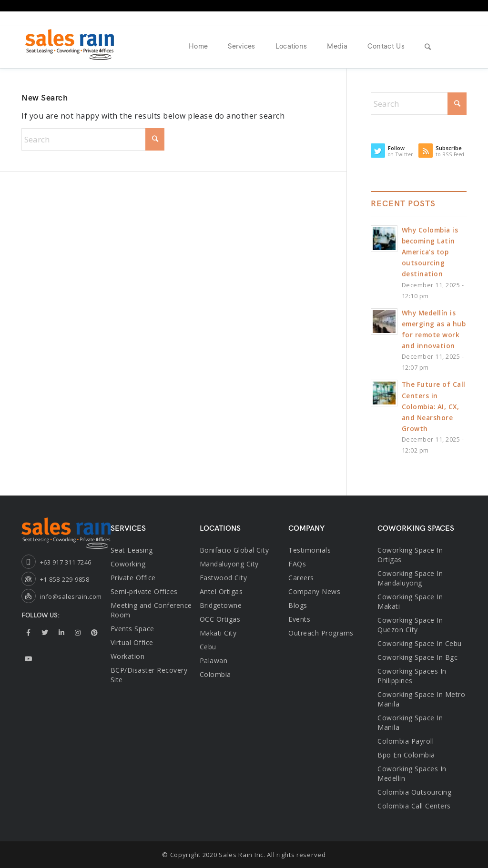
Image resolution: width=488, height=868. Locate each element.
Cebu (208, 647)
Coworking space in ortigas (410, 555)
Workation (128, 656)
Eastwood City (224, 578)
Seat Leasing (132, 550)
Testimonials (310, 550)
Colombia (215, 674)
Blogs (298, 605)
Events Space (132, 629)
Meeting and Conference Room (151, 610)
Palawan (214, 661)
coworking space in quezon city (410, 625)
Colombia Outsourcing (414, 792)
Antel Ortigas (221, 591)
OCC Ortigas (220, 619)
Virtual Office (132, 642)
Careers (301, 578)
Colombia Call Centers (415, 806)
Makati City (218, 633)
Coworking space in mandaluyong (410, 578)
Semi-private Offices (144, 591)
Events (299, 619)
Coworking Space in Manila (410, 722)
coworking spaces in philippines (412, 676)
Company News (314, 591)
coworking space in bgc (417, 657)
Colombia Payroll (406, 741)
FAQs (297, 564)
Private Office (133, 578)
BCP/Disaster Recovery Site (149, 675)
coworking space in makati (410, 601)
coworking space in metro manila (421, 699)
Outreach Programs (321, 633)
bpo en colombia (406, 755)
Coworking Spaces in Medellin (412, 773)
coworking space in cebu (420, 643)
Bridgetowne (221, 605)
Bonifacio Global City (234, 550)
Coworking (128, 564)
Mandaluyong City (229, 564)
